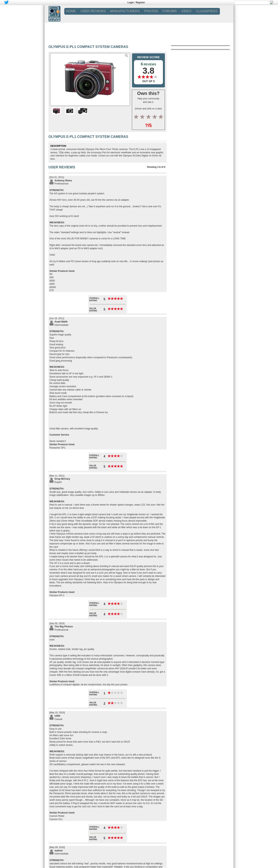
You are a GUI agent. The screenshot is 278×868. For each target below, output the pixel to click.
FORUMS (170, 11)
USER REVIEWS (93, 11)
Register (140, 3)
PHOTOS (151, 11)
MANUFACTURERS (125, 11)
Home (71, 11)
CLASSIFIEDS (207, 11)
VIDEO (186, 11)
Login (131, 3)
